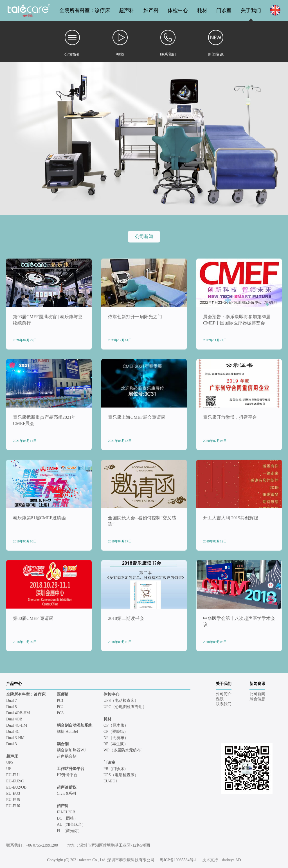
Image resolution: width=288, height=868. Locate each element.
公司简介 (224, 694)
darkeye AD (231, 860)
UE (9, 769)
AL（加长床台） (71, 824)
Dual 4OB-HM (18, 713)
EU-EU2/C (15, 781)
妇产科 (151, 10)
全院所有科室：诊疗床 (85, 10)
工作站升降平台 (71, 769)
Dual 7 (12, 701)
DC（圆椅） (67, 818)
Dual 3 (12, 744)
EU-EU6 (13, 806)
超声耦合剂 (67, 756)
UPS (10, 763)
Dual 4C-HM (17, 725)
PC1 (60, 701)
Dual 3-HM (15, 738)
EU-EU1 (13, 775)
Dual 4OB (14, 719)
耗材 (202, 10)
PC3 (60, 713)
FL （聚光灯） (69, 831)
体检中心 (178, 10)
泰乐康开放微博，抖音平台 (230, 417)
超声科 (127, 10)
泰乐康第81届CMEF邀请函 (39, 518)
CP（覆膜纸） (116, 732)
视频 (220, 699)
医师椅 (63, 694)
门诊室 (224, 10)
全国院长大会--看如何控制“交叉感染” (142, 521)
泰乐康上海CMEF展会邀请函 (137, 417)
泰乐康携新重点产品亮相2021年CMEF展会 (44, 420)
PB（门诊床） (116, 769)
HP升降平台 (67, 775)
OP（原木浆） (116, 725)
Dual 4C (13, 732)
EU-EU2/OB (16, 787)
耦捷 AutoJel (67, 732)
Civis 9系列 (66, 794)
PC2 (60, 707)
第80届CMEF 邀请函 (33, 618)
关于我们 (251, 10)
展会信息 (257, 699)
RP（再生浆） (116, 744)
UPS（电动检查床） (121, 701)
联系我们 (224, 704)
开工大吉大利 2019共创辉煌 (231, 518)
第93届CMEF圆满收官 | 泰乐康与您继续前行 (48, 320)
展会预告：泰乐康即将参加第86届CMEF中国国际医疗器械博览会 (237, 320)
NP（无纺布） (116, 738)
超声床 (12, 756)
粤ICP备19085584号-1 (178, 860)
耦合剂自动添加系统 (75, 725)
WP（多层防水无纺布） (124, 750)
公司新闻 (144, 236)
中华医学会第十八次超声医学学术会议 (239, 621)
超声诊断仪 (67, 787)
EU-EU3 (13, 794)
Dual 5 (12, 707)
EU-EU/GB (66, 812)
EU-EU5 (13, 800)
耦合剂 (63, 744)
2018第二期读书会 (126, 618)
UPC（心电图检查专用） (125, 707)
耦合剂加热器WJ (71, 750)
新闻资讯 (257, 684)
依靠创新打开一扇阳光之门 (135, 317)
